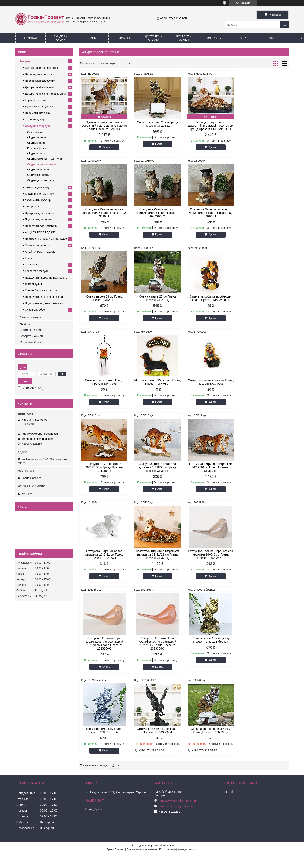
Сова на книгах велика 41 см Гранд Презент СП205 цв (264, 560)
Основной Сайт (30, 342)
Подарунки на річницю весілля (45, 297)
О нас (244, 38)
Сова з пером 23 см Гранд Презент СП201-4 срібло (158, 560)
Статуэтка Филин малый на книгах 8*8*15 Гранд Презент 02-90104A (264, 126)
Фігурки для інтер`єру (41, 180)
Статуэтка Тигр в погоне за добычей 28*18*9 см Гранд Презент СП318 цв (157, 384)
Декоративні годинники (40, 87)
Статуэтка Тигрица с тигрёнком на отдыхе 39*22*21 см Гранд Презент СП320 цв (104, 471)
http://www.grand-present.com (40, 434)
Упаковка (31, 265)
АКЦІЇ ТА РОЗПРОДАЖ (40, 232)
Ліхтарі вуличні (34, 284)
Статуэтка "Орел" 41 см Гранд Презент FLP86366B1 (211, 560)
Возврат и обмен (184, 38)
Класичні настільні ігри (40, 194)
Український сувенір (38, 200)
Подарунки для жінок (38, 219)
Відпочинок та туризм (39, 106)
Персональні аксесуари (40, 81)
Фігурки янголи (37, 137)
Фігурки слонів (36, 153)
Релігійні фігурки (38, 148)
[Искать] (284, 25)
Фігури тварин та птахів (42, 164)
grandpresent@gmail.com (37, 439)
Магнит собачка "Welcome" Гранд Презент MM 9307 (210, 298)
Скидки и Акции (61, 38)
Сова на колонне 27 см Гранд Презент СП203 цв (158, 124)
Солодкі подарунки (37, 245)
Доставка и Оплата (154, 38)
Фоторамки (32, 206)
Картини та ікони (36, 100)
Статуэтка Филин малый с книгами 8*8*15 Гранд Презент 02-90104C (104, 213)
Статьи (274, 38)
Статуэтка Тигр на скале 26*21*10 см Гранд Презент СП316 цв (104, 384)
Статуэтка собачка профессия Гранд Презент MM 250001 (104, 298)
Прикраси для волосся (39, 213)
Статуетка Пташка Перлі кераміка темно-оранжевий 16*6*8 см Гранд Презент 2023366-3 (264, 472)
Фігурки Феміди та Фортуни (45, 159)
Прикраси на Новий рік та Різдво (46, 239)
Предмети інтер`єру (38, 113)
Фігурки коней (36, 143)
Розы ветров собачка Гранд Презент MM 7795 (157, 298)
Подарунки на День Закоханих (45, 303)
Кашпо (29, 258)
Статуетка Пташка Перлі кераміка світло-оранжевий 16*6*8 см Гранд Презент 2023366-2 (210, 472)
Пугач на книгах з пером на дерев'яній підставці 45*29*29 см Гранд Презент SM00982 (104, 126)
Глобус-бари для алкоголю (42, 68)
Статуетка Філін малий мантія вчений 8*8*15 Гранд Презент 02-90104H (157, 213)
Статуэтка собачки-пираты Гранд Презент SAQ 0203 (264, 298)
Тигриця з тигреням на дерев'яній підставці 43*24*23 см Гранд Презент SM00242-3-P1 (210, 126)
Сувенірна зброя (36, 310)
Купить (106, 147)
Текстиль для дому (37, 187)
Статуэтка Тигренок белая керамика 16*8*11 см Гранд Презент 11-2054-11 (264, 384)
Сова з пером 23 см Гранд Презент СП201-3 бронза (104, 560)
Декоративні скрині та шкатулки (45, 94)
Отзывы (123, 38)
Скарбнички (35, 132)
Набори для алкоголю (39, 74)
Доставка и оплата (33, 330)
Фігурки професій (38, 169)
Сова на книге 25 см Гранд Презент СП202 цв (264, 211)
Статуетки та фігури (38, 126)
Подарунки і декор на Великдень (46, 278)
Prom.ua (170, 676)
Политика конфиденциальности (178, 680)
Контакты (214, 38)
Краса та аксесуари (37, 271)
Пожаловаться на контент (142, 680)
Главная (31, 38)
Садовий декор (35, 119)
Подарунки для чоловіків (41, 226)
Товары (91, 38)
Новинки (26, 324)
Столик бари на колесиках (42, 290)
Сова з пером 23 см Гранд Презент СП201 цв (210, 211)
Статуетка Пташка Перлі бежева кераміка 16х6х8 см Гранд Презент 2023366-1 (157, 471)
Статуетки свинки (38, 175)
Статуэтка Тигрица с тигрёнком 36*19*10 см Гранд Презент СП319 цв (210, 384)
